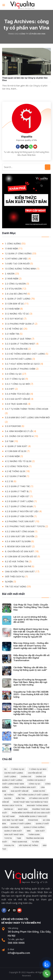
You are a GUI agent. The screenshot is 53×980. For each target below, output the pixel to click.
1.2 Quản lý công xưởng (18, 254)
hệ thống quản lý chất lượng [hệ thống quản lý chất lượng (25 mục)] (33, 795)
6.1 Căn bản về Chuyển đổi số (21, 557)
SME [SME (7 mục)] (29, 831)
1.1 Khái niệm (11, 249)
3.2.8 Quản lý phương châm (20, 369)
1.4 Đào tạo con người (17, 264)
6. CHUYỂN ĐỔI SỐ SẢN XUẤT (20, 551)
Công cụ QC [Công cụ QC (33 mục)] (34, 784)
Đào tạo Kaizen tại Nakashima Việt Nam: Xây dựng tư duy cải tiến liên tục (31, 723)
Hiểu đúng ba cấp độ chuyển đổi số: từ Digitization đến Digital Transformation (32, 658)
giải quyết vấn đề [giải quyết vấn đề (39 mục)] (20, 791)
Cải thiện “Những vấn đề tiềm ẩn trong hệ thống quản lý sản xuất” (30, 669)
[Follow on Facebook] (18, 147)
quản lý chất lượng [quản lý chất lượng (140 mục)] (21, 824)
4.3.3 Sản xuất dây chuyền (20, 536)
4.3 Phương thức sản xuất (20, 521)
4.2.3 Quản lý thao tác (17, 486)
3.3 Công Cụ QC (13, 374)
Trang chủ (13, 34)
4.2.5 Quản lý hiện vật (17, 496)
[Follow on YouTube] (35, 147)
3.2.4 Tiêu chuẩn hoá (16, 349)
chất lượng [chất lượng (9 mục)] (10, 777)
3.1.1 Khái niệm (12, 309)
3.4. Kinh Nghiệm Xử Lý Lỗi (19, 431)
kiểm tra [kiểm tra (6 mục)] (20, 798)
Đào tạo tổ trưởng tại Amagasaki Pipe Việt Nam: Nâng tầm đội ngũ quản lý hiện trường (30, 682)
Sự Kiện (9, 582)
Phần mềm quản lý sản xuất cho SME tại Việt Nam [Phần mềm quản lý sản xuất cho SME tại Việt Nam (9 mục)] (25, 818)
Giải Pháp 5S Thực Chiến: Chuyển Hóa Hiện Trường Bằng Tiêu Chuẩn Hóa (31, 607)
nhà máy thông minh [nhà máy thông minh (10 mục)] (37, 805)
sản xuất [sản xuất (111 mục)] (40, 831)
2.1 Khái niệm (12, 279)
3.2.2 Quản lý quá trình (18, 339)
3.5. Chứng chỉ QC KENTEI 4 (19, 436)
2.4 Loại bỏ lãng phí (16, 294)
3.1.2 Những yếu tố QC (17, 314)
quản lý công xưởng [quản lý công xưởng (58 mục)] (34, 827)
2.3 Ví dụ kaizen (13, 289)
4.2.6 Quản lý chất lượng (19, 501)
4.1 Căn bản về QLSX (16, 451)
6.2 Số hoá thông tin (17, 562)
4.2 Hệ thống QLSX (15, 471)
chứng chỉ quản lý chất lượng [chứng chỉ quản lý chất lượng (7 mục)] (24, 778)
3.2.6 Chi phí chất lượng (18, 359)
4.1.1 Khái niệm (12, 456)
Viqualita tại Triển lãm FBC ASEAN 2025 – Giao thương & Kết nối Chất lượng (31, 694)
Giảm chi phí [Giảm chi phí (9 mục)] (39, 791)
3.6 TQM (9, 441)
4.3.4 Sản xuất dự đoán (18, 541)
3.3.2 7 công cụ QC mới (17, 384)
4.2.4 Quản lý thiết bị (17, 491)
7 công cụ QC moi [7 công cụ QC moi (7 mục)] (38, 769)
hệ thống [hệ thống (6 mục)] (9, 795)
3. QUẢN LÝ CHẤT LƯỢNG (18, 299)
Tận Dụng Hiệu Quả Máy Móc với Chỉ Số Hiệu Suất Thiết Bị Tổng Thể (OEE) (31, 747)
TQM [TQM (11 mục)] (19, 838)
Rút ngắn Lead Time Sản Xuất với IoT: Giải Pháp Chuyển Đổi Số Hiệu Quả (31, 735)
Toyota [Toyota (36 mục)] (8, 838)
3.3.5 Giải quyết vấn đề (17, 399)
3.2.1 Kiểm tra (12, 334)
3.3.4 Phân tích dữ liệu (17, 394)
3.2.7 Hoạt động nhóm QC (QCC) (22, 364)
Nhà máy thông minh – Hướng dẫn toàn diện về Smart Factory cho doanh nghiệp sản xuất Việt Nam (31, 646)
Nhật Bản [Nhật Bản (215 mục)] (23, 809)
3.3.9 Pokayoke (13, 426)
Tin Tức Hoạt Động (16, 587)
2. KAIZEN (10, 274)
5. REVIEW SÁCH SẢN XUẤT (18, 546)
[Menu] (4, 5)
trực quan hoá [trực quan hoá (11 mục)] (20, 842)
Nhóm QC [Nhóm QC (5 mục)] (9, 809)
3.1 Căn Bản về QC (14, 304)
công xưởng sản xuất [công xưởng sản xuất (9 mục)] (25, 787)
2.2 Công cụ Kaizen (15, 284)
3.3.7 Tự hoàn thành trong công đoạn (27, 409)
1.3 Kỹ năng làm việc (16, 259)
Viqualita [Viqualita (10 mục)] (9, 845)
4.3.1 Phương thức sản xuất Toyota (25, 526)
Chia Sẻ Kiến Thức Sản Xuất (20, 572)
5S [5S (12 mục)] (5, 769)
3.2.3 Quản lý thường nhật (20, 344)
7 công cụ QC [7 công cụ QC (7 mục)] (18, 769)
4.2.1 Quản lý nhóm (15, 476)
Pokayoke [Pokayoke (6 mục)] (33, 820)
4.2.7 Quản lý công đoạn (19, 506)
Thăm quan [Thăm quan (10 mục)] (34, 835)
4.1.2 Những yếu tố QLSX (18, 461)
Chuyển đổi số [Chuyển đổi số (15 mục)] (35, 773)
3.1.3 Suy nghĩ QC (14, 319)
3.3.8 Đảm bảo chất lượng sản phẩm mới (27, 418)
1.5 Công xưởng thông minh (20, 269)
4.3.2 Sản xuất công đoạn (20, 531)
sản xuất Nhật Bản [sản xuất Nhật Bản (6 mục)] (14, 835)
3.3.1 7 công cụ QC (15, 379)
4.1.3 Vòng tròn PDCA (17, 466)
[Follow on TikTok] (22, 147)
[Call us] (31, 147)
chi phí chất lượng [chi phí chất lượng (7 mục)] (14, 773)
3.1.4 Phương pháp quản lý (20, 324)
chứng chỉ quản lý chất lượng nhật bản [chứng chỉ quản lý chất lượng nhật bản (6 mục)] (24, 782)
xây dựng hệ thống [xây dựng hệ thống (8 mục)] (28, 845)
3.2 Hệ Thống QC (14, 329)
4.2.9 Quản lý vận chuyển (19, 516)
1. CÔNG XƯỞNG (13, 244)
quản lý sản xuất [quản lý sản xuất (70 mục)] (13, 831)
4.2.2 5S (9, 481)
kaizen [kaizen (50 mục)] (8, 798)
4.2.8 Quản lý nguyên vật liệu (22, 511)
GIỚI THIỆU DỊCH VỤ (15, 577)
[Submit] (48, 167)
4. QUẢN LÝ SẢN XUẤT (16, 446)
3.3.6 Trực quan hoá (16, 404)
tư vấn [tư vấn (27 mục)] (35, 842)
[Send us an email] (26, 147)
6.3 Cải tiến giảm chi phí (18, 566)
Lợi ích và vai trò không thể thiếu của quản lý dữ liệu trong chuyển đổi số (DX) (30, 619)
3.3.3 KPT (10, 389)
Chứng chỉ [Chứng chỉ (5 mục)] (26, 777)
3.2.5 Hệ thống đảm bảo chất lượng (25, 354)
